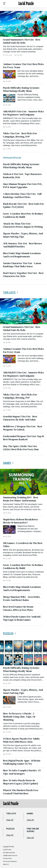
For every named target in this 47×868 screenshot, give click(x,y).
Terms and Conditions (10, 861)
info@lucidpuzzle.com (10, 855)
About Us (6, 864)
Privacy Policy (7, 858)
